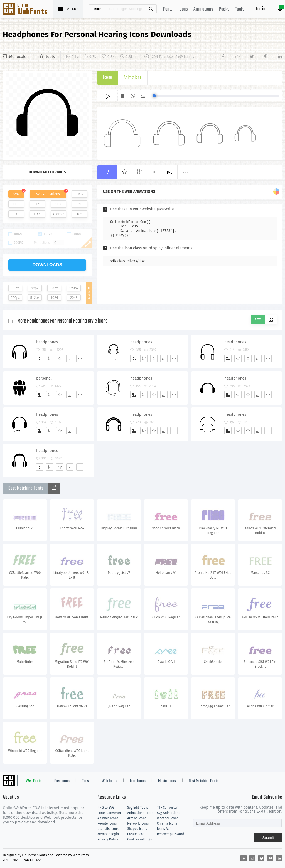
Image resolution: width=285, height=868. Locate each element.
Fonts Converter (109, 813)
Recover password (171, 834)
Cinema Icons (167, 823)
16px (15, 288)
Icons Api (164, 829)
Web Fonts (34, 781)
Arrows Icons (137, 818)
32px (35, 288)
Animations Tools (140, 813)
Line (37, 214)
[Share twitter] (251, 57)
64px (54, 288)
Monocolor (19, 57)
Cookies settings (139, 839)
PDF (16, 204)
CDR (58, 204)
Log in (261, 9)
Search (151, 9)
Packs (224, 9)
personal (44, 378)
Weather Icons (168, 818)
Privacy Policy (108, 839)
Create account (138, 834)
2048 (74, 298)
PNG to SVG (106, 808)
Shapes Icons (137, 829)
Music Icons (167, 781)
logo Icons (138, 781)
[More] (80, 358)
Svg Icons (28, 9)
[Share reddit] (237, 57)
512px (35, 298)
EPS (37, 204)
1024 (54, 298)
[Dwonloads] (70, 358)
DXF (16, 214)
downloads (47, 265)
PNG (80, 194)
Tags (85, 781)
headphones (47, 342)
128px (74, 288)
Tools (240, 9)
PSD (79, 204)
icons (98, 9)
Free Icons (62, 781)
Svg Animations (169, 813)
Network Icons (138, 823)
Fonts (168, 9)
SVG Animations (48, 194)
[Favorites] (60, 358)
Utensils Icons (108, 829)
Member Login (108, 834)
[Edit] (50, 358)
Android (59, 214)
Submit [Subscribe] (268, 838)
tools (50, 57)
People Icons (107, 823)
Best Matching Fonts (204, 781)
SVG (16, 194)
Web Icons (109, 781)
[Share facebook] (225, 57)
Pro (170, 173)
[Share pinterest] (265, 57)
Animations (203, 9)
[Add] (40, 358)
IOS (80, 214)
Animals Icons (108, 818)
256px (15, 298)
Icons (183, 9)
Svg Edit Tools (138, 808)
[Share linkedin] (277, 57)
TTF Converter (167, 808)
